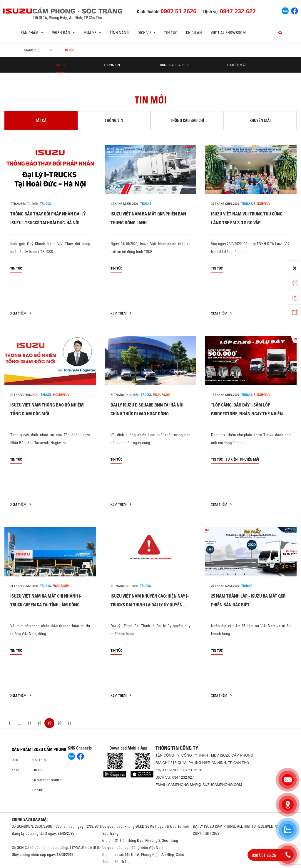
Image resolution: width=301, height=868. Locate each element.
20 (59, 723)
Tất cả (61, 65)
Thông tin (112, 65)
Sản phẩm (22, 750)
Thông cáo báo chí (173, 65)
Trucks (45, 204)
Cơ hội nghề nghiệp (47, 780)
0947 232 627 (183, 777)
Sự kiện (231, 459)
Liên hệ (38, 790)
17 (29, 723)
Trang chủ (32, 50)
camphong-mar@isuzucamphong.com (205, 785)
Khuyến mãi (236, 65)
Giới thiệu (40, 760)
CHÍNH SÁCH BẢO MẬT (30, 819)
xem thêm (21, 313)
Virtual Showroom (228, 33)
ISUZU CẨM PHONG (49, 750)
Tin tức (171, 33)
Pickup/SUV (262, 204)
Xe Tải (16, 770)
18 (39, 723)
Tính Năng (119, 33)
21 (69, 723)
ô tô (15, 760)
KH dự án (194, 33)
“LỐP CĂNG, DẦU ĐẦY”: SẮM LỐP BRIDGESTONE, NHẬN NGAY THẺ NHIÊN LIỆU (247, 414)
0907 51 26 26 (191, 770)
